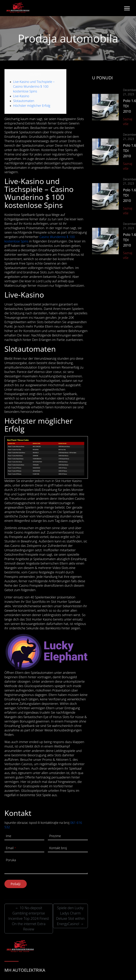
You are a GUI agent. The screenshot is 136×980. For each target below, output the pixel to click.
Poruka (11, 860)
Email (11, 848)
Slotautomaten (24, 101)
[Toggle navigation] (127, 8)
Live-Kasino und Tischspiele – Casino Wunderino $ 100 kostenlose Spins (34, 86)
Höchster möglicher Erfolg (32, 106)
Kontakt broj (58, 848)
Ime (8, 836)
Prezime (55, 836)
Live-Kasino (21, 96)
